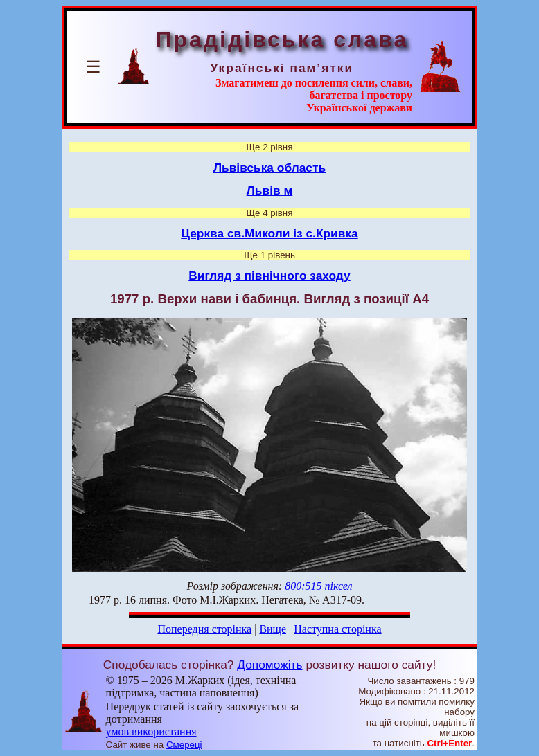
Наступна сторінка (337, 629)
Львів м (270, 190)
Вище (273, 629)
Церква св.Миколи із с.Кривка (269, 233)
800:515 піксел (318, 586)
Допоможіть (269, 665)
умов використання (151, 731)
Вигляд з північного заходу (269, 276)
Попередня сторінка (204, 629)
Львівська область (269, 168)
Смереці (184, 745)
